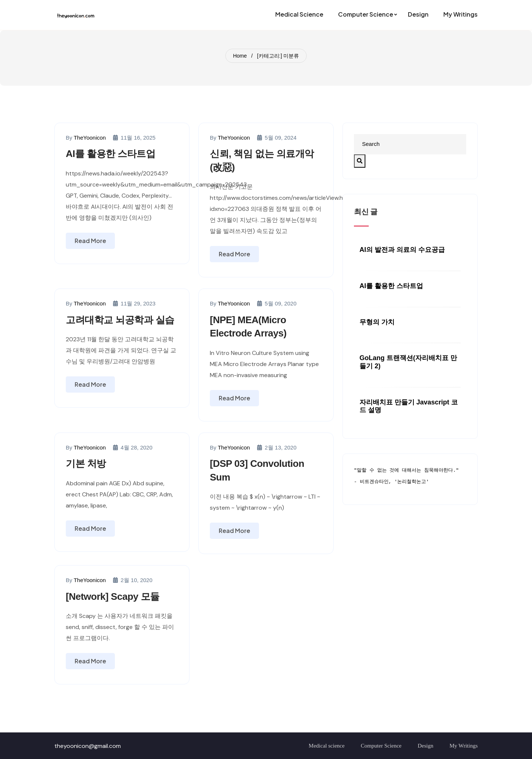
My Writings (464, 746)
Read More (90, 241)
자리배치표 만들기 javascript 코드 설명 (409, 406)
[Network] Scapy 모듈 (113, 596)
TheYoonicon (90, 138)
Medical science (327, 746)
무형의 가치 (377, 322)
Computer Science (381, 746)
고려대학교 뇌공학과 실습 (120, 320)
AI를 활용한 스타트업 (110, 154)
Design (426, 746)
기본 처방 (86, 464)
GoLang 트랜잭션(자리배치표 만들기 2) (408, 362)
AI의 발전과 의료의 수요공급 (402, 250)
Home (240, 56)
